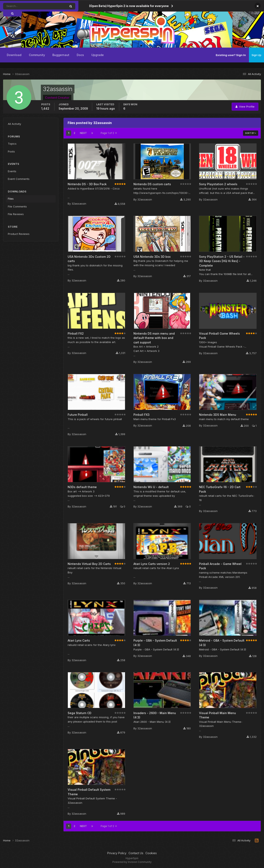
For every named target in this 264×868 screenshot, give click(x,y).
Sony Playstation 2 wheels (218, 184)
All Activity (14, 124)
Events (12, 171)
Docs (80, 55)
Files (11, 199)
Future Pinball (78, 415)
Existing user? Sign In (231, 55)
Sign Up (256, 55)
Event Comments (19, 179)
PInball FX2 (76, 333)
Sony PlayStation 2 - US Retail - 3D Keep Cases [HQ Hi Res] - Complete (222, 261)
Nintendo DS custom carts (152, 184)
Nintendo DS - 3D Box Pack (87, 184)
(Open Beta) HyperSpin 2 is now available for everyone (129, 6)
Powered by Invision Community (132, 862)
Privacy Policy (117, 853)
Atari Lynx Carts (79, 640)
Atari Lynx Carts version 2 (152, 564)
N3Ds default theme (82, 487)
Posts (11, 151)
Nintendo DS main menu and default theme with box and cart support (154, 338)
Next (83, 133)
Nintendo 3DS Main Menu (218, 415)
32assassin (79, 204)
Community (37, 55)
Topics (12, 144)
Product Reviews (19, 234)
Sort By (251, 133)
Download (14, 55)
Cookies (151, 853)
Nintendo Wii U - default (151, 487)
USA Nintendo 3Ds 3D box (152, 257)
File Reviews (16, 214)
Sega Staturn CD (80, 713)
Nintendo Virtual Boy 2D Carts (89, 564)
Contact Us (136, 853)
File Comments (17, 206)
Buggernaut (61, 55)
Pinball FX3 (141, 415)
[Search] (23, 6)
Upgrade (98, 55)
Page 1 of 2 (109, 133)
